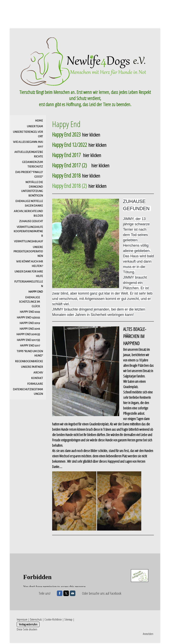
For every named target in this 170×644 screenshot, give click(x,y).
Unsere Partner (32, 368)
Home (39, 122)
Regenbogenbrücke (29, 363)
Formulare (35, 385)
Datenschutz (36, 620)
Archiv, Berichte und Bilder (28, 215)
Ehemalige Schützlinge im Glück (30, 303)
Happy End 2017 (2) (28, 341)
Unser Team (35, 128)
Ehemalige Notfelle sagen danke (29, 205)
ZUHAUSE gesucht (31, 222)
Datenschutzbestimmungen (28, 393)
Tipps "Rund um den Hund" (30, 355)
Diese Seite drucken (27, 630)
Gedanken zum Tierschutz (32, 166)
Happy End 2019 (30, 324)
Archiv (38, 374)
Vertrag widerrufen (28, 625)
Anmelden (148, 635)
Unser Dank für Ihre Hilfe (29, 275)
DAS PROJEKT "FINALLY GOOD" (29, 176)
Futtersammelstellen (29, 285)
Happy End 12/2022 (28, 319)
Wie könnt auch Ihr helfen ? (30, 265)
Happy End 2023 (30, 313)
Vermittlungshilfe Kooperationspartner (28, 233)
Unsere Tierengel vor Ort (28, 135)
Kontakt (37, 379)
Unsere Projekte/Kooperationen (28, 253)
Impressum (22, 620)
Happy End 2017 (30, 347)
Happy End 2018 (30, 330)
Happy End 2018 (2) (28, 336)
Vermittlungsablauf (28, 243)
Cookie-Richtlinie (53, 620)
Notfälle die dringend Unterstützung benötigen (32, 190)
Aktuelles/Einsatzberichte (29, 155)
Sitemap (68, 620)
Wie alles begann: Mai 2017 (28, 145)
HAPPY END (36, 293)
